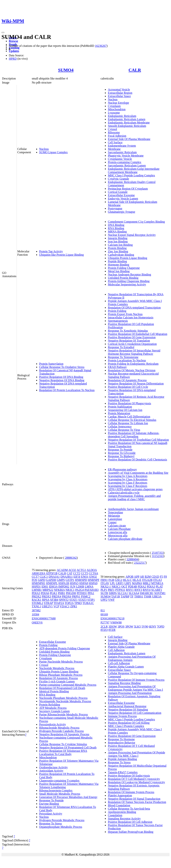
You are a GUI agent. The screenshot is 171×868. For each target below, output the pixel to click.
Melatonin (114, 516)
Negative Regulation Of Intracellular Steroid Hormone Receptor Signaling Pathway (134, 352)
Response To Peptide (120, 450)
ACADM (62, 570)
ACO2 (72, 570)
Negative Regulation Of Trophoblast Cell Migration (138, 440)
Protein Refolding (50, 705)
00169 (104, 614)
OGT (124, 587)
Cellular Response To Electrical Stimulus (132, 420)
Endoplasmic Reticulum (122, 116)
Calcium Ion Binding (120, 245)
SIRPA (113, 593)
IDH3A (53, 587)
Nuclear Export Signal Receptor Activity (132, 235)
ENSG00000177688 (44, 618)
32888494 (132, 559)
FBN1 (104, 580)
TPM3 (78, 603)
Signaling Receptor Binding (124, 683)
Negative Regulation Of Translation (129, 341)
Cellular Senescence (120, 426)
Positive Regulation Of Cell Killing (129, 723)
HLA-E (137, 580)
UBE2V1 (47, 606)
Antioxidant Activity (51, 771)
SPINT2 (64, 600)
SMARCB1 (147, 593)
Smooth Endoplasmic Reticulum (127, 126)
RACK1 (37, 600)
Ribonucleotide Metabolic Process (59, 728)
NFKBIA (59, 590)
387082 (36, 610)
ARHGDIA (38, 573)
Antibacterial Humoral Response (127, 706)
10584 (35, 614)
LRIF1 (120, 583)
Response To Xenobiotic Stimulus (128, 331)
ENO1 (85, 577)
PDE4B (133, 587)
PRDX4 (56, 596)
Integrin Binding (118, 238)
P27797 (105, 623)
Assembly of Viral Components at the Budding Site (138, 473)
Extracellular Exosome (121, 195)
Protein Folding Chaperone (124, 268)
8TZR (112, 630)
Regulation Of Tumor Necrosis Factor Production (137, 802)
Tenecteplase (115, 512)
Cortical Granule (118, 192)
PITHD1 (82, 593)
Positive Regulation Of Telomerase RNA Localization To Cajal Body (63, 752)
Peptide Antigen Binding (122, 759)
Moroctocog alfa (118, 536)
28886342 (71, 558)
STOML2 (37, 603)
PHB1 (62, 593)
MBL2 (147, 583)
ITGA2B (147, 580)
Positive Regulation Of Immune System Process (136, 680)
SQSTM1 (160, 593)
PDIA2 (142, 587)
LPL (113, 583)
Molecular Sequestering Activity (127, 284)
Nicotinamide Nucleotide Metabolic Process (65, 701)
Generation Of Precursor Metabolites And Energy (68, 797)
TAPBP (125, 596)
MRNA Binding (117, 232)
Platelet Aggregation (120, 795)
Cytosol (112, 129)
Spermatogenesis (118, 321)
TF (132, 596)
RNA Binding (116, 228)
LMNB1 (37, 590)
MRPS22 (48, 590)
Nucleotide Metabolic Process (57, 668)
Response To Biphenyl (121, 456)
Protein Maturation (119, 413)
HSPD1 (36, 587)
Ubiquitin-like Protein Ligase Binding (61, 255)
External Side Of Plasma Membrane (129, 139)
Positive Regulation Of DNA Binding (61, 377)
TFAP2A (59, 603)
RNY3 (138, 590)
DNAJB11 (67, 577)
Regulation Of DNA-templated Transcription (134, 308)
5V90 (145, 627)
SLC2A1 (123, 593)
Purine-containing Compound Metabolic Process (68, 685)
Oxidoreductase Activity (53, 767)
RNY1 (130, 590)
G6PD (42, 580)
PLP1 (104, 590)
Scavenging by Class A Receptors (128, 476)
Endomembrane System (122, 146)
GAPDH (51, 580)
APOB (130, 577)
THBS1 (139, 596)
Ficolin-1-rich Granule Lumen (57, 681)
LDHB (80, 587)
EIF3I (77, 577)
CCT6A (93, 573)
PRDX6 (67, 596)
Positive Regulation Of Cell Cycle (128, 387)
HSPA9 (93, 583)
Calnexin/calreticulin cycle (124, 493)
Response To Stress (51, 823)
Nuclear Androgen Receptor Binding (129, 274)
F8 (165, 577)
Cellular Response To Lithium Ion (128, 423)
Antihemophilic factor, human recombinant (133, 509)
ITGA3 (158, 580)
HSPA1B (64, 583)
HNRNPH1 (39, 583)
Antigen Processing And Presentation (130, 693)
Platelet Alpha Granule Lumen (126, 667)
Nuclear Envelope (118, 103)
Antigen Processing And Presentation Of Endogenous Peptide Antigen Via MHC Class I (135, 688)
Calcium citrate (117, 526)
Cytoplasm (114, 106)
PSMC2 (86, 596)
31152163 (158, 556)
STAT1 (73, 600)
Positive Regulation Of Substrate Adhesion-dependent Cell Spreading (134, 435)
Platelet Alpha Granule (121, 647)
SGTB (104, 593)
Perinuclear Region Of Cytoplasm (128, 189)
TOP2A (69, 603)
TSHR (148, 596)
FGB (111, 580)
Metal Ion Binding (119, 271)
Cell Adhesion (116, 650)
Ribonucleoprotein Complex (56, 790)
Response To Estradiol (121, 347)
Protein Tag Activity (51, 251)
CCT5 (85, 573)
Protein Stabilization (120, 407)
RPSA (46, 600)
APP (137, 577)
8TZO (104, 630)
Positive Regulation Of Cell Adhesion (130, 822)
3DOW (113, 627)
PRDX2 (36, 596)
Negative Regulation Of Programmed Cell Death (68, 748)
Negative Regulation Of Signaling (128, 710)
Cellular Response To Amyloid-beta (129, 809)
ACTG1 (81, 570)
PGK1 (54, 593)
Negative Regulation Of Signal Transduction (134, 799)
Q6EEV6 (37, 623)
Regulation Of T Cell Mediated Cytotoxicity (134, 779)
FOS (34, 580)
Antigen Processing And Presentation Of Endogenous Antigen (132, 658)
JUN (73, 587)
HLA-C (127, 580)
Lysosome (114, 113)
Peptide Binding (117, 261)
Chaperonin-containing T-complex (59, 781)
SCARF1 (157, 590)
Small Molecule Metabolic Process (60, 794)
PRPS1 (76, 596)
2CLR (104, 627)
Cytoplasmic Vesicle (120, 159)
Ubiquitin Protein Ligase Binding (127, 258)
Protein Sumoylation (51, 364)
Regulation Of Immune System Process (131, 792)
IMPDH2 (64, 587)
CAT (70, 573)
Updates (14, 51)
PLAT (159, 587)
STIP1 (91, 600)
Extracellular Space (119, 96)
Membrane (114, 149)
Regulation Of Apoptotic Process (127, 380)
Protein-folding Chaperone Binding (129, 281)
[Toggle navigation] (3, 32)
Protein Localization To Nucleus (127, 360)
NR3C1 (70, 590)
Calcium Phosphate (119, 529)
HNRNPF (94, 580)
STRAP (48, 603)
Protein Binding (117, 248)
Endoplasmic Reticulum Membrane (129, 123)
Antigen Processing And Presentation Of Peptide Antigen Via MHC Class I (136, 754)
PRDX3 (47, 596)
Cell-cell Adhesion (119, 663)
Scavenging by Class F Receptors (127, 483)
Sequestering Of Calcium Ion (125, 410)
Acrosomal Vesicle (119, 89)
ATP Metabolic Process (53, 708)
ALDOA (92, 570)
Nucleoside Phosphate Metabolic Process (63, 698)
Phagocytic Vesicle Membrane (126, 156)
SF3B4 (54, 600)
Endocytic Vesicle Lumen (123, 199)
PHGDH (71, 593)
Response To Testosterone (123, 357)
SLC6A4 (134, 593)
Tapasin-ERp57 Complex (123, 772)
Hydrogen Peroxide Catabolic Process (61, 731)
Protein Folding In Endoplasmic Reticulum (133, 364)
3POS (121, 627)
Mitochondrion (117, 109)
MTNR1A (157, 583)
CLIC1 (44, 577)
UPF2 (104, 600)
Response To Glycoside (122, 453)
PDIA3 (36, 593)
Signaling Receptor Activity (124, 819)
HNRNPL (52, 583)
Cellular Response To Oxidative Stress (62, 367)
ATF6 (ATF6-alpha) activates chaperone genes (135, 489)
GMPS (61, 580)
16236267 (101, 46)
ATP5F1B (52, 573)
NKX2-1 (106, 587)
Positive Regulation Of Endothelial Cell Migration (137, 334)
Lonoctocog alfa (117, 532)
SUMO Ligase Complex (53, 152)
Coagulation (115, 815)
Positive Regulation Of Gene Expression (132, 337)
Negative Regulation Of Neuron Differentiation (136, 384)
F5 (161, 577)
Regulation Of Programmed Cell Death (62, 688)
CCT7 (35, 577)
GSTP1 (70, 580)
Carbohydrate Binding (121, 255)
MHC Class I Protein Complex (126, 726)
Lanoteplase (115, 519)
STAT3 (82, 600)
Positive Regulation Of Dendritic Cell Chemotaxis (137, 460)
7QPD (161, 627)
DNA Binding (116, 225)
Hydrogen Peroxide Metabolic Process (62, 820)
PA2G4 (79, 590)
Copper (112, 522)
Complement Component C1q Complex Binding (136, 222)
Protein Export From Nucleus (125, 314)
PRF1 (111, 590)
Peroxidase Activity (51, 814)
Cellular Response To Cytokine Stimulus (63, 744)
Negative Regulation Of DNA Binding (62, 380)
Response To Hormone (121, 739)
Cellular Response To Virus (124, 430)
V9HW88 (116, 623)
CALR (135, 70)
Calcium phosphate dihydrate (125, 539)
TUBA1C (88, 603)
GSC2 (119, 580)
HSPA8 (84, 583)
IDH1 (45, 587)
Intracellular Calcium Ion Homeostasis (130, 317)
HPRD (13, 59)
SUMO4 (66, 70)
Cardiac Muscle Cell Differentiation (129, 417)
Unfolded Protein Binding (123, 278)
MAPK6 (137, 583)
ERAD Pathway (117, 367)
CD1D (155, 577)
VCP (56, 606)
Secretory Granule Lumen (54, 711)
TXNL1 (36, 606)
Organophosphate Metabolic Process (61, 827)
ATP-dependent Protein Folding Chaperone (65, 648)
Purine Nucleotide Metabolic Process (61, 662)
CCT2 (77, 573)
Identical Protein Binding (54, 691)
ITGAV (105, 583)
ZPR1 (74, 606)
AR (142, 577)
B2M (148, 577)
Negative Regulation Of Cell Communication (135, 713)
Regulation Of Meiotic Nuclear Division (132, 370)
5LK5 (137, 627)
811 (103, 610)
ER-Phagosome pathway (122, 469)
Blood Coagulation (119, 805)
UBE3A (157, 596)
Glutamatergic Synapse (121, 212)
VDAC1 (65, 606)
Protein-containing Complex (125, 162)
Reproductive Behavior (121, 743)
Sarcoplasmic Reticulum (122, 152)
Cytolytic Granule (118, 179)
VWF (111, 600)
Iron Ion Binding (118, 241)
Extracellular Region (120, 93)
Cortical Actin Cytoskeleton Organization (132, 344)
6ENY (152, 627)
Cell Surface (115, 142)
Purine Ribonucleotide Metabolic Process (63, 714)
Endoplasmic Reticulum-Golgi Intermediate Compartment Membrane (134, 170)
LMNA (89, 587)
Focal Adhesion (117, 136)
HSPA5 (74, 583)
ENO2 (93, 577)
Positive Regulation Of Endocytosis (129, 776)
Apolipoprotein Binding (122, 812)
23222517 (140, 563)
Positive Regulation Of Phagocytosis (129, 403)
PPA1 (91, 593)
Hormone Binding (118, 265)
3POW (129, 627)
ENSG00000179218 (112, 618)
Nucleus (44, 149)
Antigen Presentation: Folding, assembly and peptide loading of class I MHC (134, 498)
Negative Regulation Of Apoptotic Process (64, 734)
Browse (13, 41)
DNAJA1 (54, 577)
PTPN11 (120, 590)
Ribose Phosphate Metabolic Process (61, 675)
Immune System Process (122, 716)
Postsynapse (115, 208)
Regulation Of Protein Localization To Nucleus (67, 390)
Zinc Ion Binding (118, 251)
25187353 (158, 553)
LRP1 (128, 583)
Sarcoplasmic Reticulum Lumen (127, 165)
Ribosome (114, 132)
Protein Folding (117, 311)
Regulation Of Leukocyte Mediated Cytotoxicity (136, 782)
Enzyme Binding (49, 804)
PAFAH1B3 (91, 590)
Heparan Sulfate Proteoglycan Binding (131, 832)
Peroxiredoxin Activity (53, 724)
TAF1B (116, 596)
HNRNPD (81, 580)
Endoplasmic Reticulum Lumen (127, 119)
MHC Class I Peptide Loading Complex (131, 175)
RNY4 (147, 590)
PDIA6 (45, 593)
